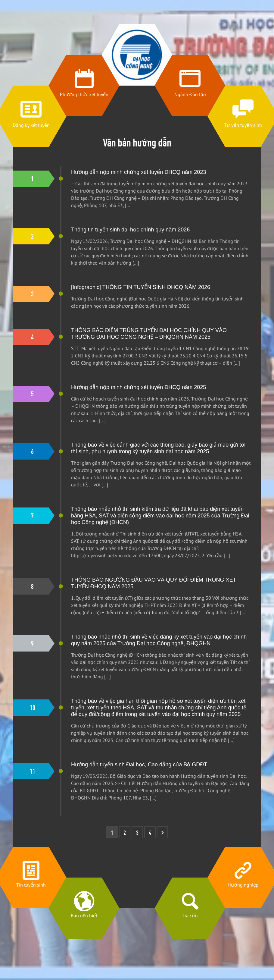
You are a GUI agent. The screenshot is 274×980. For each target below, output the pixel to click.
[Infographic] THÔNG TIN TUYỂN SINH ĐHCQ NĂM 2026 (141, 287)
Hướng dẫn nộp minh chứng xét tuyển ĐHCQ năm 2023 (139, 172)
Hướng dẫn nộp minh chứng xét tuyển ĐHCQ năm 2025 (139, 387)
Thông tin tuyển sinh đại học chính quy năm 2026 (130, 230)
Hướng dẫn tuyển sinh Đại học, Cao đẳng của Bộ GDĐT (139, 765)
